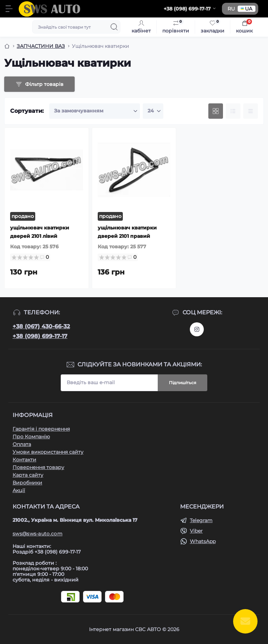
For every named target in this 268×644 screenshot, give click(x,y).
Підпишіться (183, 383)
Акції (19, 490)
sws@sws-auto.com (38, 534)
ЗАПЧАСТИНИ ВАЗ (41, 46)
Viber (196, 531)
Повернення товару (38, 467)
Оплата (22, 444)
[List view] (233, 111)
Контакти (24, 460)
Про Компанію (31, 437)
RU (231, 9)
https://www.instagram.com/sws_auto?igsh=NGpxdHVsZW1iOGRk (197, 329)
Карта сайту (28, 475)
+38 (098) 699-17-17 (40, 336)
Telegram (201, 520)
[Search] (114, 27)
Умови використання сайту (48, 452)
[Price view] (251, 111)
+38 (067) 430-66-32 (41, 326)
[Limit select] (153, 111)
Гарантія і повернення (41, 429)
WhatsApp (203, 541)
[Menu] (9, 9)
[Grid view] (216, 111)
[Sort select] (95, 111)
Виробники (27, 483)
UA (247, 9)
